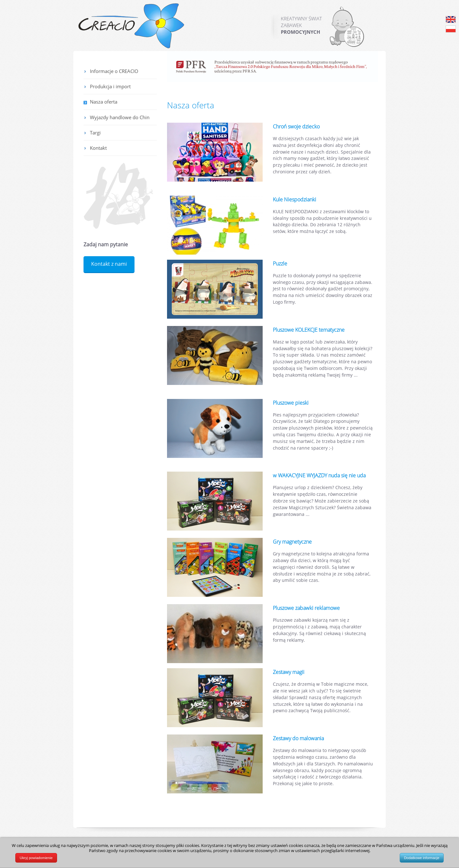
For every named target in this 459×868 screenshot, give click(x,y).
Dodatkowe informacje (422, 858)
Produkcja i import (110, 86)
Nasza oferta (104, 102)
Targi (95, 133)
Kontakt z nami (109, 264)
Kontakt (98, 148)
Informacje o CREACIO (114, 71)
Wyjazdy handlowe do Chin (120, 117)
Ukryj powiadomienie (36, 858)
